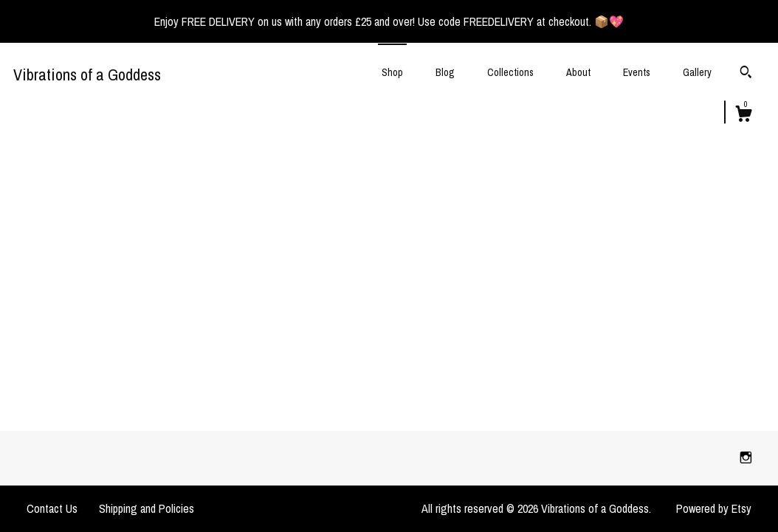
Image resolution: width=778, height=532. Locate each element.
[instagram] (746, 457)
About (578, 72)
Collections (510, 72)
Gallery (697, 72)
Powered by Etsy (714, 508)
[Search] (746, 74)
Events (637, 72)
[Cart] (743, 116)
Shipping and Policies (147, 508)
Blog (445, 72)
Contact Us (52, 508)
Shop (392, 72)
